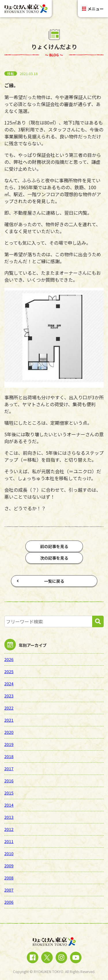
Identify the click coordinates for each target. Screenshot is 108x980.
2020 (9, 732)
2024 (9, 684)
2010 (9, 853)
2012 (9, 829)
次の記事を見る (54, 558)
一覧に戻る (40, 581)
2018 (9, 756)
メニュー (93, 9)
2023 (9, 696)
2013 (9, 817)
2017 (9, 769)
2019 (9, 744)
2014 (9, 805)
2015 (9, 793)
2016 (9, 781)
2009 (9, 866)
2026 (9, 659)
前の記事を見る (54, 546)
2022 (9, 708)
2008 (9, 878)
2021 (9, 720)
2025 (9, 671)
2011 (9, 841)
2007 (9, 890)
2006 (9, 902)
